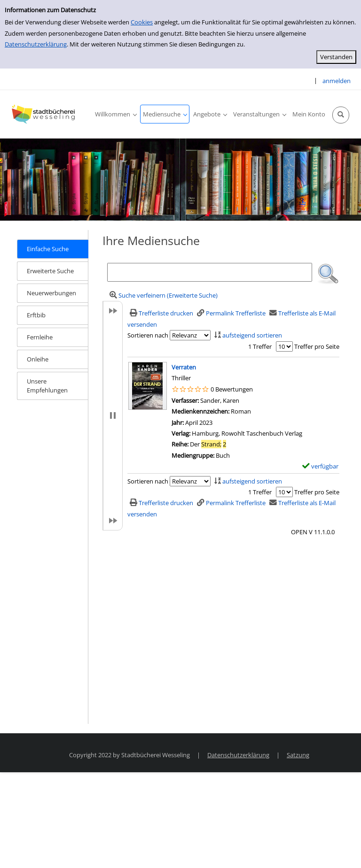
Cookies (142, 22)
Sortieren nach (148, 335)
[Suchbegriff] (210, 272)
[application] (116, 114)
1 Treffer (260, 346)
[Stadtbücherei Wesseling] (45, 114)
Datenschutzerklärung (36, 44)
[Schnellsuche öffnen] (341, 115)
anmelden (337, 81)
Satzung (298, 755)
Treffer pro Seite (317, 346)
